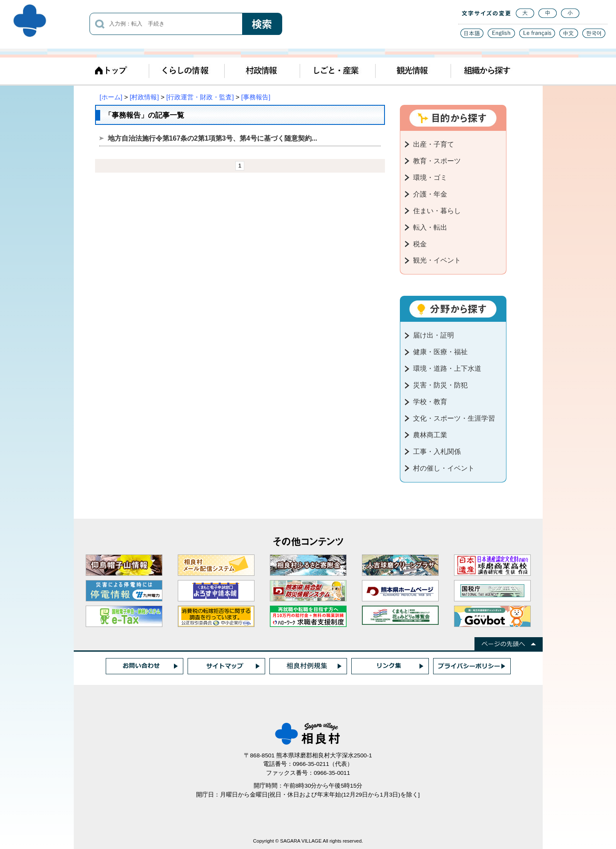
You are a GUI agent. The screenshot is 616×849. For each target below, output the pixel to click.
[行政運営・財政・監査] (200, 97)
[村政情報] (144, 97)
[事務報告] (256, 97)
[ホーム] (111, 97)
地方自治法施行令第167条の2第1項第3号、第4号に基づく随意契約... (213, 138)
